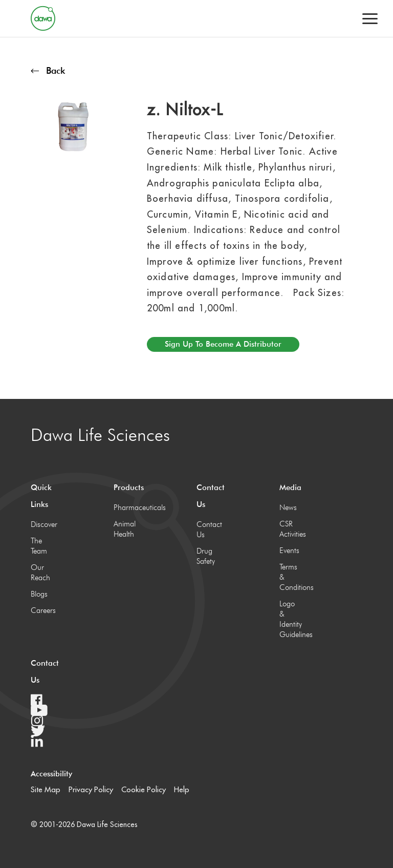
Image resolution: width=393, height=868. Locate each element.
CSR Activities (290, 529)
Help (182, 789)
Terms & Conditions (290, 577)
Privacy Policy (91, 789)
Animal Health (124, 529)
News (288, 507)
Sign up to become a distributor (223, 344)
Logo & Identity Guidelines (290, 619)
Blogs (39, 594)
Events (289, 551)
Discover (41, 524)
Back (48, 70)
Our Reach (40, 573)
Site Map (46, 789)
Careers (41, 610)
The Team (39, 546)
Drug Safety (206, 556)
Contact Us (207, 530)
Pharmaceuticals (124, 507)
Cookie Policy (144, 789)
